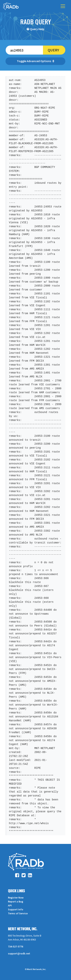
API (10, 905)
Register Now (16, 898)
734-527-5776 (16, 946)
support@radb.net (19, 953)
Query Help (37, 29)
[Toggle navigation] (63, 6)
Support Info (16, 909)
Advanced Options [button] (40, 61)
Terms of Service (18, 913)
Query (53, 50)
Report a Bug (16, 902)
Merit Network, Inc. (23, 929)
